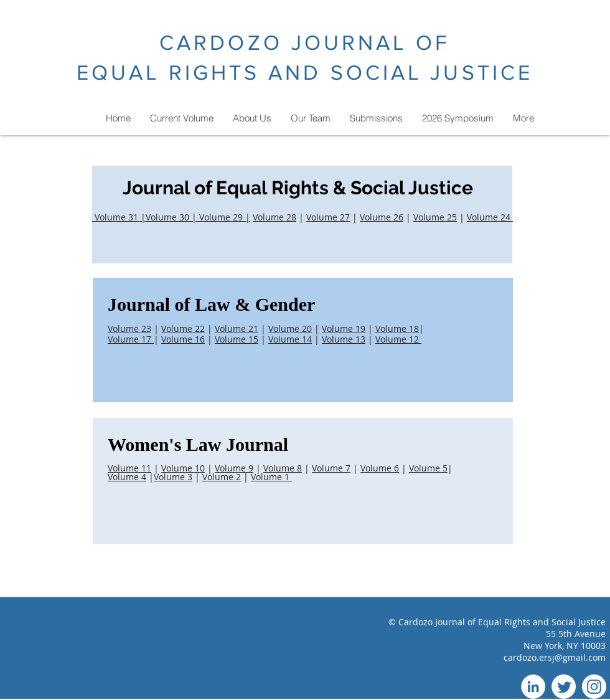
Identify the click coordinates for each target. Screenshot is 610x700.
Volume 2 (222, 477)
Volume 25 (435, 217)
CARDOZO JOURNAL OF (305, 43)
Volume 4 (127, 477)
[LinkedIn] (533, 687)
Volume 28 (274, 217)
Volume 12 (398, 339)
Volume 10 (183, 468)
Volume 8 (283, 468)
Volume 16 (183, 339)
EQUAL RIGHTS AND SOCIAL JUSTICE (305, 73)
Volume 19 (344, 329)
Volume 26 (382, 217)
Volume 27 (328, 217)
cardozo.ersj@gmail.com (555, 657)
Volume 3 (173, 477)
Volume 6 (380, 468)
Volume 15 (237, 339)
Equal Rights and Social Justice (542, 622)
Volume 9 (234, 468)
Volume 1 (271, 477)
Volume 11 (129, 468)
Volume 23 (129, 329)
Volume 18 (397, 329)
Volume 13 (344, 339)
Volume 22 (183, 329)
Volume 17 (131, 339)
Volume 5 (428, 468)
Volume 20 (290, 329)
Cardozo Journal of (438, 622)
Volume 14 (290, 339)
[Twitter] (564, 687)
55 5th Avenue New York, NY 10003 (565, 640)
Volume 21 (237, 329)
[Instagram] (594, 687)
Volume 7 (331, 468)
